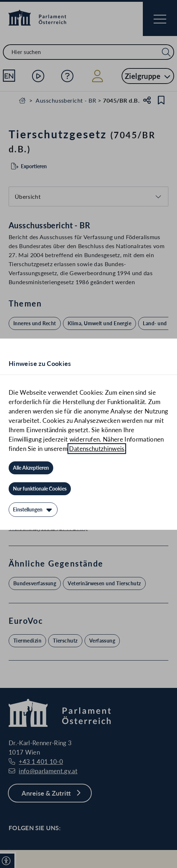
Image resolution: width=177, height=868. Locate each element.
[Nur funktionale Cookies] (40, 489)
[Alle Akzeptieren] (31, 468)
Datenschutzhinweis (97, 449)
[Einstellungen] (33, 510)
